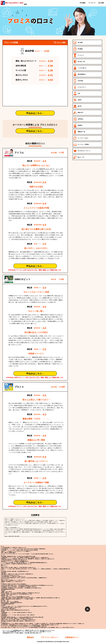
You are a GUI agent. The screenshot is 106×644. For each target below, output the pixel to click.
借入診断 (78, 43)
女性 (77, 94)
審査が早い (78, 113)
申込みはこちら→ (35, 113)
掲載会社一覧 (79, 132)
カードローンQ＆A (81, 138)
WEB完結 (78, 81)
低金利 (77, 100)
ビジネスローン (80, 87)
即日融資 (78, 49)
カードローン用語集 (81, 145)
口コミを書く (60, 42)
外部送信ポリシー (72, 637)
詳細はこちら (3, 565)
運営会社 (30, 637)
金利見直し (78, 119)
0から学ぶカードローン (82, 151)
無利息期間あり (80, 74)
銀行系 (77, 106)
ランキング (78, 55)
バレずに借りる (80, 68)
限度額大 (78, 125)
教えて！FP (79, 157)
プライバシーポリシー (50, 637)
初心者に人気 (79, 62)
